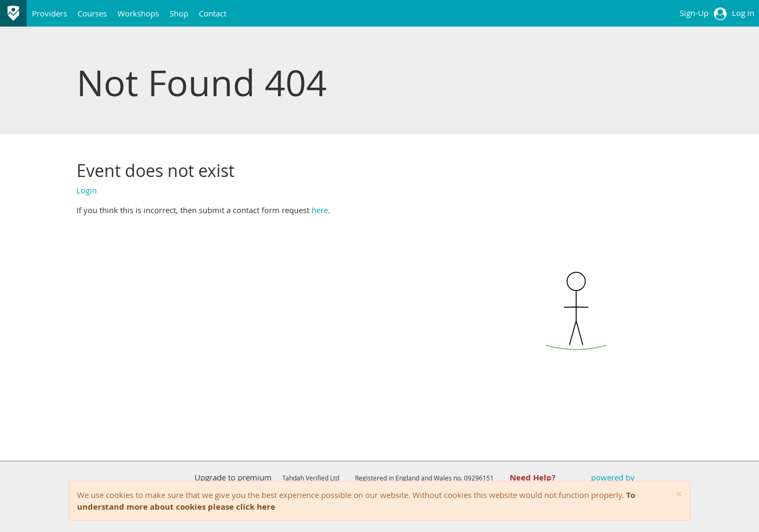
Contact (213, 13)
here (320, 210)
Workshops (138, 13)
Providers (49, 13)
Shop (179, 13)
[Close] (679, 495)
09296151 (479, 478)
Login (87, 190)
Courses (92, 13)
